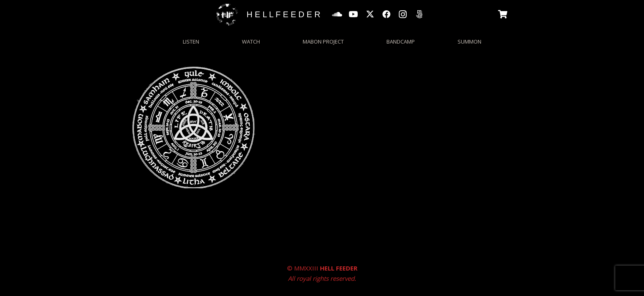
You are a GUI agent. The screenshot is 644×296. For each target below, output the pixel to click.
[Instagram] (403, 14)
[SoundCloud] (337, 14)
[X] (370, 14)
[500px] (419, 14)
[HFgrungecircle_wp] (227, 15)
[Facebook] (386, 14)
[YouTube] (354, 14)
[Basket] (503, 14)
